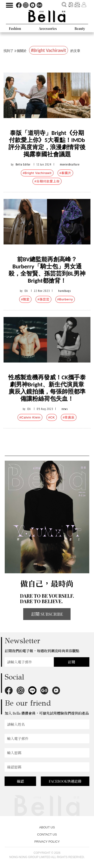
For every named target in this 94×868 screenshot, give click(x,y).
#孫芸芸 (43, 299)
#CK (52, 417)
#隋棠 (25, 299)
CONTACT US (47, 834)
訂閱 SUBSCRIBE (47, 614)
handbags (65, 291)
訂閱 (72, 662)
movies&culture (70, 164)
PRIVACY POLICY (47, 842)
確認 (20, 781)
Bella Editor (23, 164)
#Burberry (65, 299)
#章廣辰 (69, 417)
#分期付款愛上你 (47, 181)
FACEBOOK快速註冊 (65, 781)
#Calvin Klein (30, 417)
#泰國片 (65, 173)
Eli (26, 291)
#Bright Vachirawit (37, 173)
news (65, 409)
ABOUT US (47, 827)
